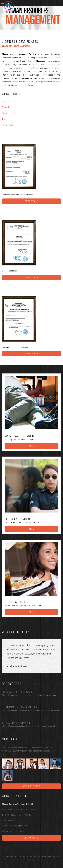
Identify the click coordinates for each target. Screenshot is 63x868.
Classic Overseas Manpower (31, 21)
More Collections (32, 786)
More (32, 446)
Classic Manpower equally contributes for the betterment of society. (29, 726)
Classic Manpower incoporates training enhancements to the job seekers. (31, 711)
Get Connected (32, 838)
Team (4, 119)
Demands (6, 107)
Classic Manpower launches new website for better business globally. (30, 695)
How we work (7, 125)
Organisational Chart (10, 113)
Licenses (6, 101)
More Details (32, 201)
